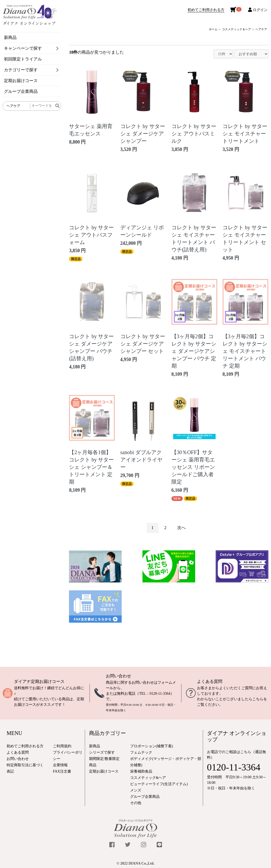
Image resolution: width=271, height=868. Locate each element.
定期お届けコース (21, 81)
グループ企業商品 (21, 91)
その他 (136, 803)
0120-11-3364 (160, 694)
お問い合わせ (119, 676)
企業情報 (60, 765)
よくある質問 (210, 681)
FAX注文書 (62, 771)
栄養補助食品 (141, 771)
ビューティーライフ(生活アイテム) (159, 784)
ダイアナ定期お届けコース (39, 681)
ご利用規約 (62, 746)
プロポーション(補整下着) (152, 746)
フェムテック (141, 752)
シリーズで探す (102, 752)
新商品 (10, 37)
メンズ (136, 790)
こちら (258, 699)
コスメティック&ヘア (148, 778)
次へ (181, 528)
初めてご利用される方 (206, 10)
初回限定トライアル (23, 59)
